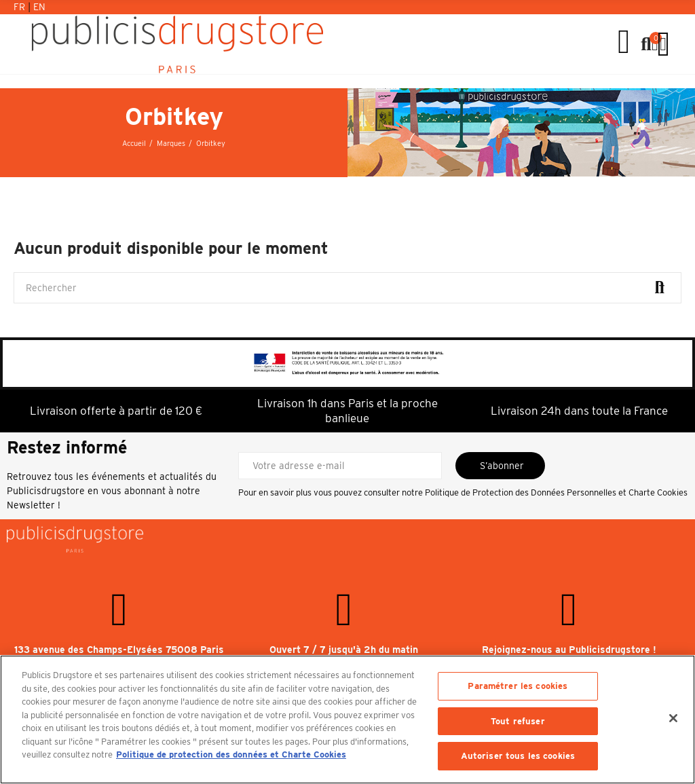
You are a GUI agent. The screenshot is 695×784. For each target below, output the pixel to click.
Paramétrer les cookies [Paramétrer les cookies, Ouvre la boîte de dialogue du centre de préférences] (518, 686)
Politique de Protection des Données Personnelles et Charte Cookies (556, 492)
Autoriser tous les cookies (518, 756)
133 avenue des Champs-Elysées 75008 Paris (119, 650)
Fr (21, 7)
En (39, 7)
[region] (347, 720)
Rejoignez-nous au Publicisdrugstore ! (569, 650)
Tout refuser (518, 721)
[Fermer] (673, 718)
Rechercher (660, 288)
